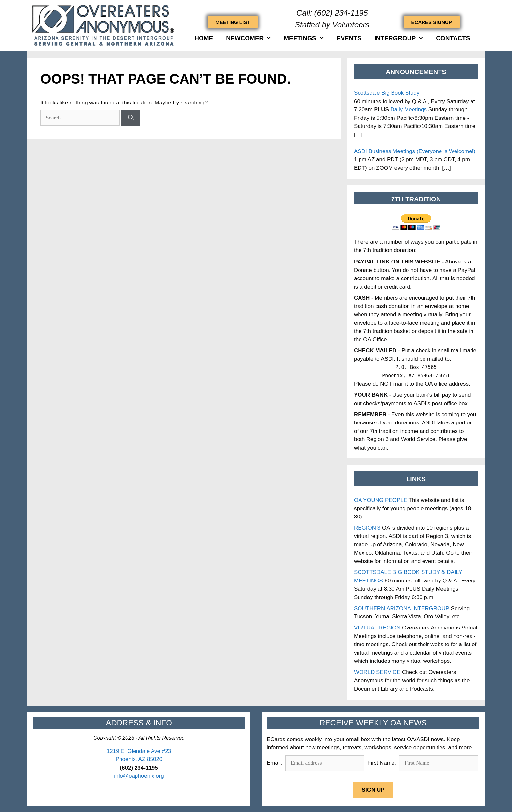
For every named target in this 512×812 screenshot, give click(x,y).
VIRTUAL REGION (377, 628)
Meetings (304, 38)
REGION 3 (367, 528)
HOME (204, 38)
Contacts (453, 38)
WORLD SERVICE (377, 672)
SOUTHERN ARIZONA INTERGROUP (402, 608)
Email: (275, 763)
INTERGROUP (399, 38)
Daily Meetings (409, 110)
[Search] (131, 118)
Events (349, 38)
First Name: (382, 763)
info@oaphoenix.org (139, 776)
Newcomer (248, 38)
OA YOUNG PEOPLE (381, 500)
